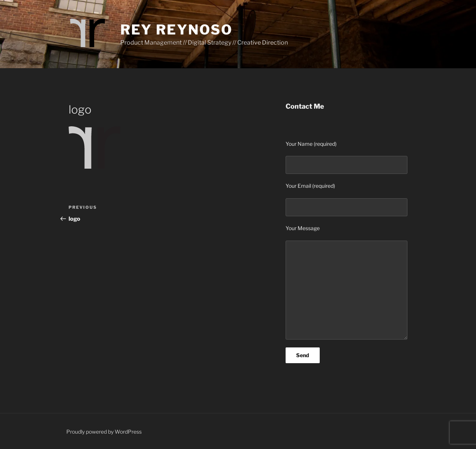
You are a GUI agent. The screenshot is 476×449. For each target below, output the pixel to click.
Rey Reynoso (177, 30)
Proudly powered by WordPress (104, 432)
